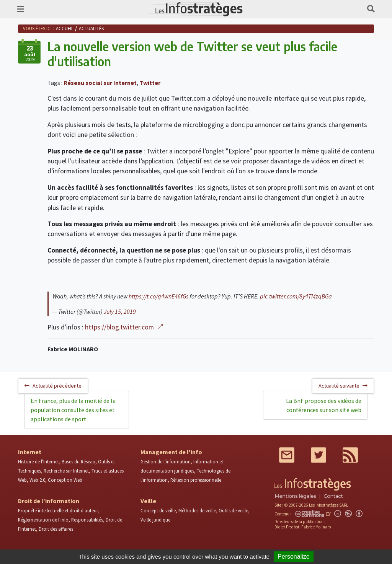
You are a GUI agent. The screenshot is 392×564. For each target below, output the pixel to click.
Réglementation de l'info (43, 520)
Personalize (294, 557)
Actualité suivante (343, 386)
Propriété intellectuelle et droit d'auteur (58, 510)
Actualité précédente (53, 386)
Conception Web (65, 480)
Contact (333, 496)
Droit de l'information (49, 501)
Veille (148, 501)
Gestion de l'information (166, 461)
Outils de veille (233, 510)
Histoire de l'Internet (38, 461)
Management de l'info (171, 452)
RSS (350, 455)
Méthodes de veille (197, 510)
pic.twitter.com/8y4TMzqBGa (296, 296)
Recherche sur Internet (66, 471)
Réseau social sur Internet (100, 83)
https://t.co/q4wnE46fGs (158, 296)
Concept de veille (158, 510)
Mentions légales (295, 496)
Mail (287, 455)
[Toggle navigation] (21, 9)
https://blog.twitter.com (119, 327)
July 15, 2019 (120, 311)
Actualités (91, 28)
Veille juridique (155, 520)
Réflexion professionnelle (196, 480)
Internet (30, 452)
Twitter (150, 83)
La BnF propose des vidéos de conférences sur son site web (324, 405)
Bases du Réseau (78, 461)
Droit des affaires (56, 529)
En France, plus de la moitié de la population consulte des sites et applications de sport (73, 410)
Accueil (65, 28)
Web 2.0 (37, 480)
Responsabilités (87, 520)
